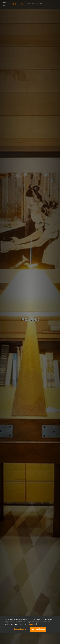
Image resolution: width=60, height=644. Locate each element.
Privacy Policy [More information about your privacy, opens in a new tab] (32, 624)
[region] (30, 624)
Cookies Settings (20, 629)
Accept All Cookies (38, 629)
